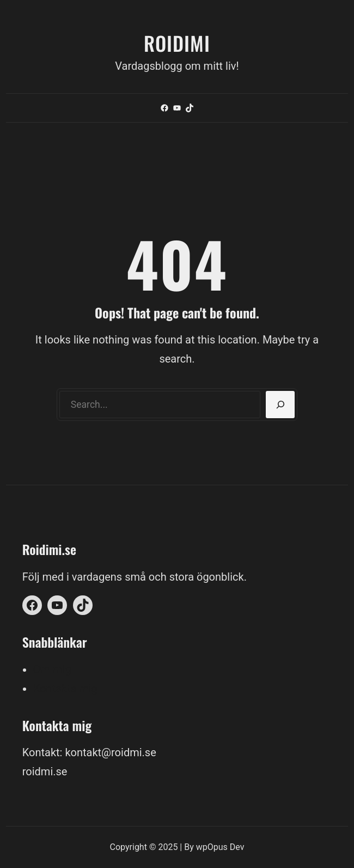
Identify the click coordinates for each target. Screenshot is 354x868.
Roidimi (177, 43)
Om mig (52, 670)
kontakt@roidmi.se (110, 752)
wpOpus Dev (220, 847)
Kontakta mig (65, 689)
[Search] (280, 405)
